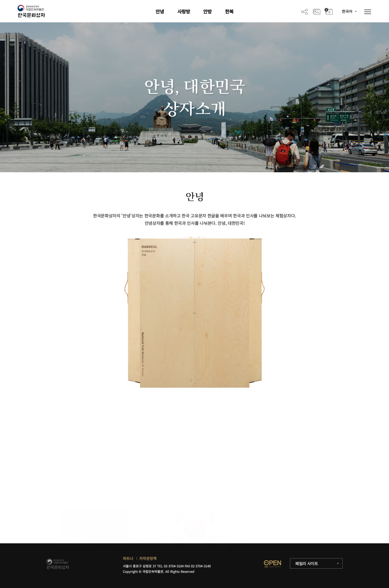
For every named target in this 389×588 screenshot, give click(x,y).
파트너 (128, 558)
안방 (207, 11)
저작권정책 (148, 558)
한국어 (347, 11)
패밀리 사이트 (307, 563)
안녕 (160, 11)
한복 (229, 11)
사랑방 (184, 11)
